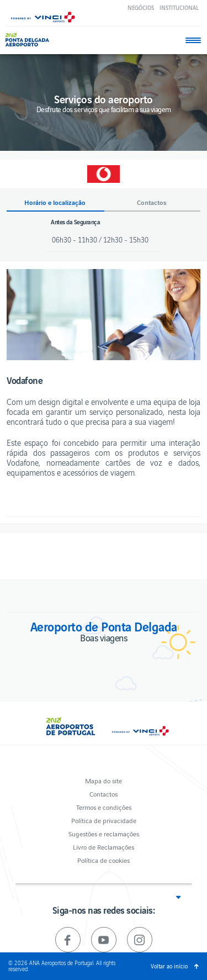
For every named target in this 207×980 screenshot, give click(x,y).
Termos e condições (104, 807)
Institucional (179, 7)
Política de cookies (104, 860)
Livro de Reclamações (104, 847)
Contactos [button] (152, 202)
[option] (104, 315)
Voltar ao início (169, 966)
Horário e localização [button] (55, 202)
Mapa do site (104, 780)
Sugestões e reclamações (104, 833)
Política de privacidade (104, 820)
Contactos (104, 794)
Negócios (141, 7)
